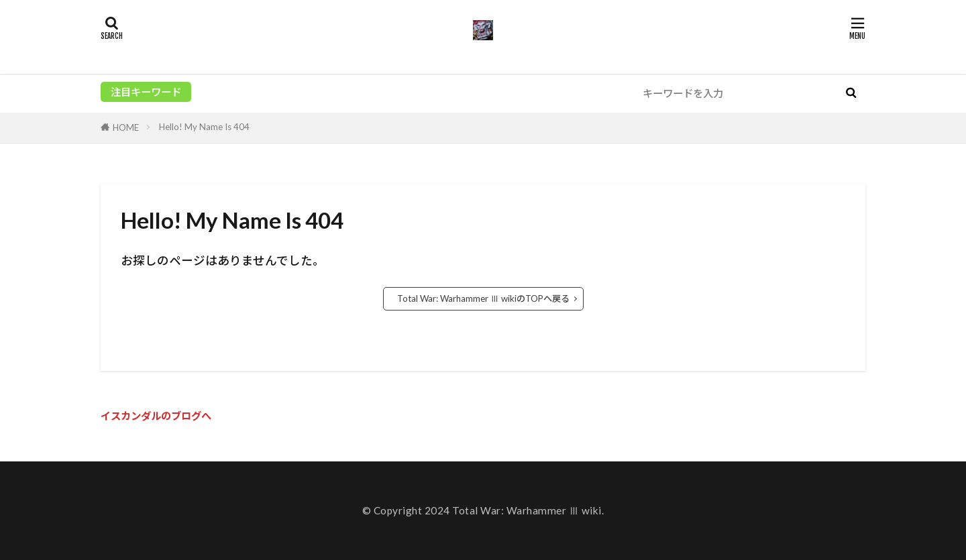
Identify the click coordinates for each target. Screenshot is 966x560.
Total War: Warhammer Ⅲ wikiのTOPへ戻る (483, 298)
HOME (126, 127)
